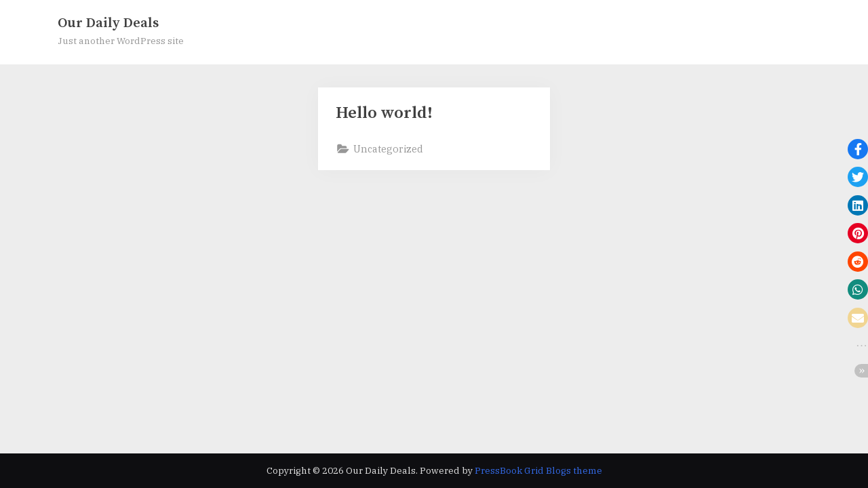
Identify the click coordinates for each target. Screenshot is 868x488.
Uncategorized (388, 149)
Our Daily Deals (108, 23)
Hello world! (384, 113)
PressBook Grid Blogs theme (538, 470)
